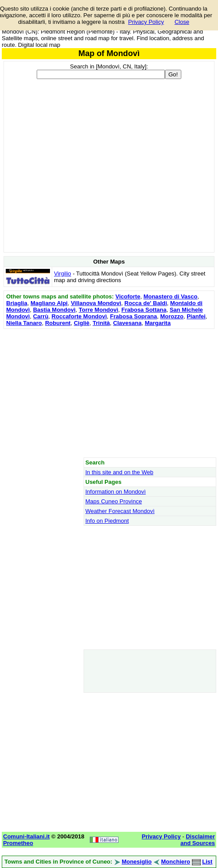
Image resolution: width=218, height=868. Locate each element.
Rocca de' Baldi (145, 303)
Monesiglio (137, 862)
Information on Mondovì (116, 492)
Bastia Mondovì (54, 310)
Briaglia (17, 303)
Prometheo (18, 843)
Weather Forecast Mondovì (120, 511)
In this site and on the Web (119, 472)
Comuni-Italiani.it (26, 836)
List (207, 862)
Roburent (58, 323)
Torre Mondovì (98, 310)
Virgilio (63, 274)
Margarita (158, 323)
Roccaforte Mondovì (79, 316)
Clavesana (127, 323)
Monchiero (176, 862)
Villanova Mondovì (96, 303)
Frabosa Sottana (144, 310)
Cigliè (82, 323)
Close (182, 22)
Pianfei (196, 316)
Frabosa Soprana (134, 316)
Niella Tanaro (24, 323)
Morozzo (172, 316)
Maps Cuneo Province (114, 501)
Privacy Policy (146, 22)
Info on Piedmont (107, 521)
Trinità (101, 323)
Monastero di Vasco (170, 296)
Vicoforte (128, 296)
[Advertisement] (109, 393)
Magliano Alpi (49, 303)
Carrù (41, 316)
